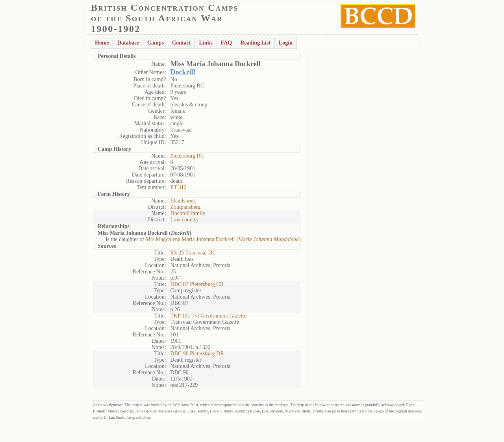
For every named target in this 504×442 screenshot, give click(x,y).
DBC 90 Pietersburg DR (197, 354)
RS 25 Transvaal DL (193, 253)
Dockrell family (188, 213)
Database (128, 43)
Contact (181, 43)
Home (102, 43)
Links (206, 43)
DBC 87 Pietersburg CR (197, 284)
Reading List (255, 43)
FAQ (227, 43)
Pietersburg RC (187, 156)
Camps (156, 43)
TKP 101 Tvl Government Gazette (208, 316)
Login (286, 43)
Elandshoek (183, 201)
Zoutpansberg (186, 207)
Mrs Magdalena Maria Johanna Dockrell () (223, 239)
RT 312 (179, 187)
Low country (185, 220)
